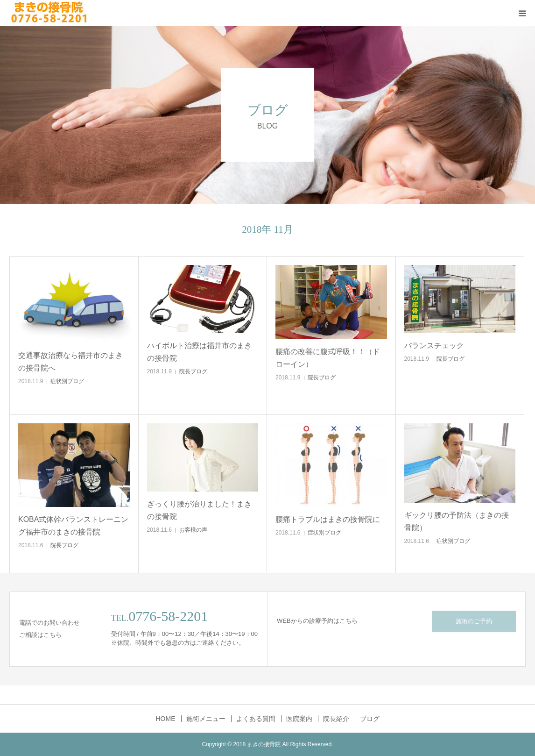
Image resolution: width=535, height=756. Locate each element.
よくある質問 (256, 719)
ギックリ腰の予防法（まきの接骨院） (457, 521)
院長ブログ (193, 371)
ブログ (370, 719)
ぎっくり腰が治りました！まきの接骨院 (199, 510)
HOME (166, 719)
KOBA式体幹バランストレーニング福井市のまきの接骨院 (73, 526)
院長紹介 (336, 719)
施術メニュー (206, 719)
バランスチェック (434, 346)
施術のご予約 (474, 621)
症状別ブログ (67, 381)
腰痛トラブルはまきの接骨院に (328, 519)
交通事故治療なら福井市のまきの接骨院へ (70, 362)
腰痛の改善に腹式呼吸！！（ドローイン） (328, 358)
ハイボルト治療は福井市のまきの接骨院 (199, 352)
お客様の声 (193, 530)
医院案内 (299, 719)
